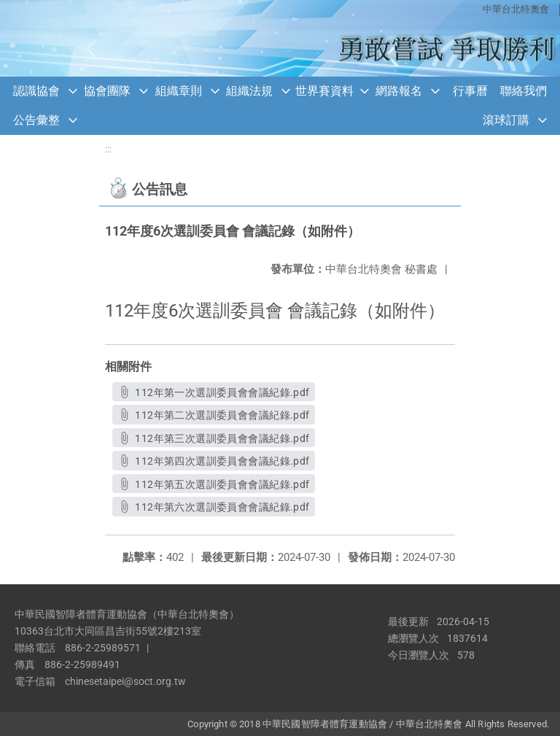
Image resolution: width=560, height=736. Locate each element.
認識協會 (36, 91)
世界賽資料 (324, 91)
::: (108, 149)
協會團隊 (107, 91)
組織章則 (179, 91)
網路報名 (399, 91)
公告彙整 (36, 120)
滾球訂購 (506, 120)
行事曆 (470, 91)
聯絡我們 (524, 91)
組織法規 (249, 91)
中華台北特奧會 (516, 9)
